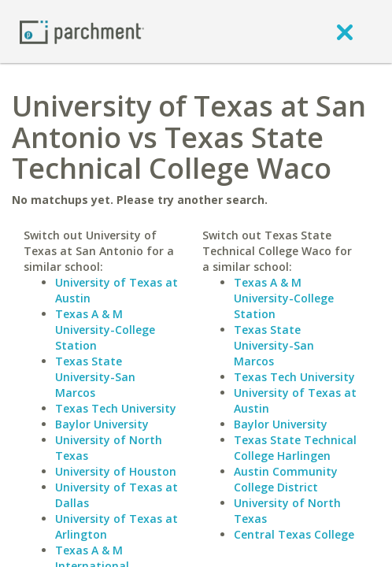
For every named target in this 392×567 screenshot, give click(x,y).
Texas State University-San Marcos (95, 377)
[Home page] (82, 31)
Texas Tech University (116, 408)
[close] (345, 31)
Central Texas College (294, 534)
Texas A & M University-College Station (105, 330)
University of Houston (116, 471)
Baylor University (102, 424)
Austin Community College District (286, 479)
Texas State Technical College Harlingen (295, 448)
